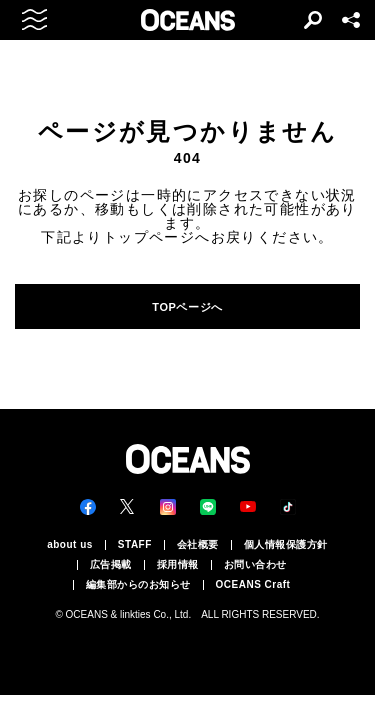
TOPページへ (187, 307)
